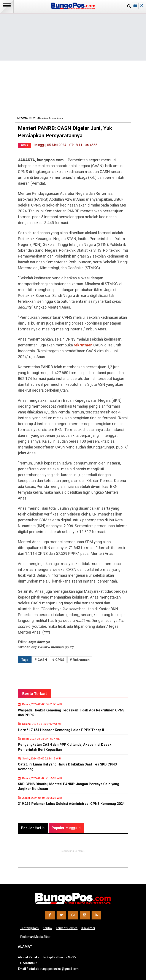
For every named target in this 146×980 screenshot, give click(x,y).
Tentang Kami (30, 928)
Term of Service (67, 928)
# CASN (41, 660)
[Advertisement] (73, 30)
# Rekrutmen (80, 660)
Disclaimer (88, 928)
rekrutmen (83, 345)
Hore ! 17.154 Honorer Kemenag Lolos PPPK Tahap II (61, 730)
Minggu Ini (66, 828)
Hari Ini (33, 828)
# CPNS (58, 660)
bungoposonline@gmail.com (59, 969)
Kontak (48, 928)
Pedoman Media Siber (35, 937)
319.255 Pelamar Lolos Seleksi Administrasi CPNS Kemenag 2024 (71, 804)
